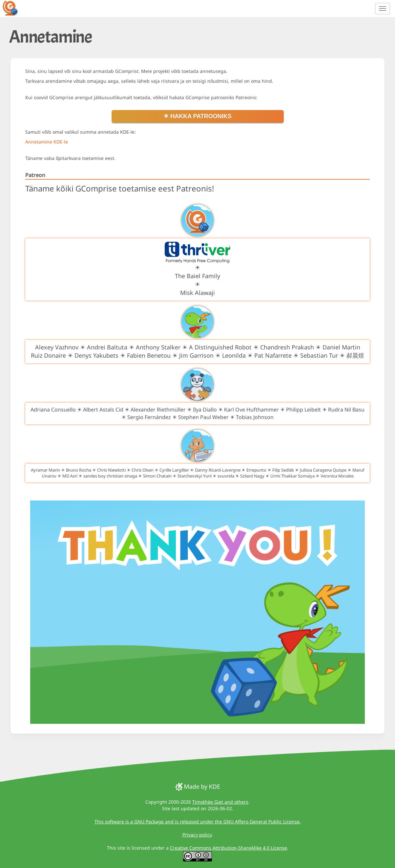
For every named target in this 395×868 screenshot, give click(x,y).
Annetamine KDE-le (47, 142)
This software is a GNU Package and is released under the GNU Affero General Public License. (198, 822)
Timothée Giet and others (220, 802)
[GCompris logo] (14, 8)
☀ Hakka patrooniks (197, 116)
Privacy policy (197, 835)
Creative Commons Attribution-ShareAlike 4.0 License (229, 848)
